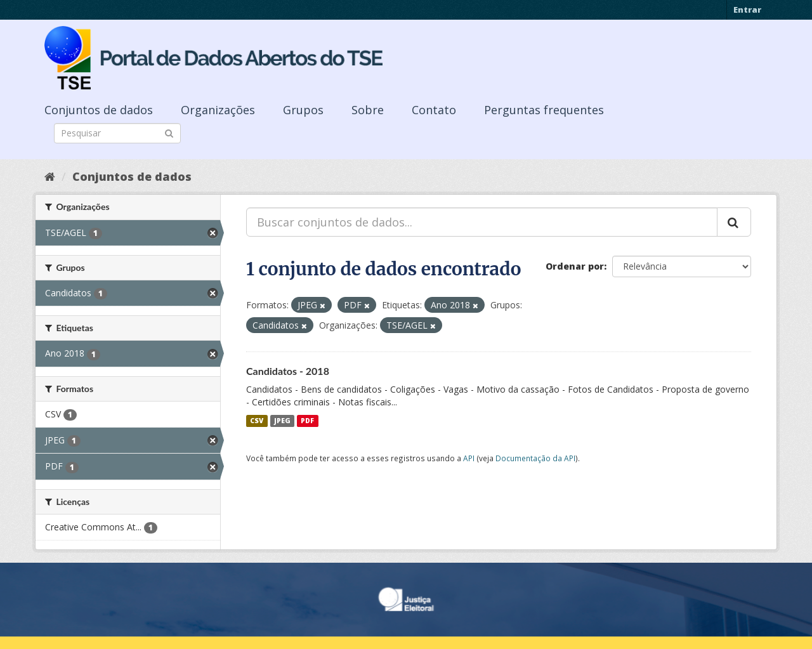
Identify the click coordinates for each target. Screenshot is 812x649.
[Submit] (169, 132)
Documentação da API (535, 458)
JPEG (282, 421)
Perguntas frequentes (544, 110)
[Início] (50, 176)
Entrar (747, 10)
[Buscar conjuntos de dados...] (482, 222)
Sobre (368, 110)
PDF (307, 421)
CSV (257, 421)
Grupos (303, 110)
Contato (434, 110)
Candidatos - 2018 (288, 371)
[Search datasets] (117, 133)
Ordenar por (575, 266)
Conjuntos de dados (99, 110)
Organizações (218, 110)
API (469, 458)
